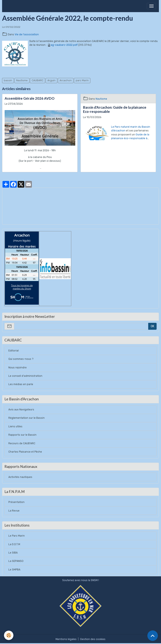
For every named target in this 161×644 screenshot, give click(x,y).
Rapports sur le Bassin (22, 435)
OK (153, 326)
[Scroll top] (153, 636)
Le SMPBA (14, 570)
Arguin (51, 80)
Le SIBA (13, 553)
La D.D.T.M (14, 544)
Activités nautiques (20, 477)
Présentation (16, 502)
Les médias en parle (21, 384)
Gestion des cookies (93, 639)
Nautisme (22, 80)
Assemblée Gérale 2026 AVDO (30, 98)
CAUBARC (38, 80)
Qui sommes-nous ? (21, 359)
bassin (8, 80)
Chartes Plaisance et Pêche (25, 452)
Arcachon (66, 80)
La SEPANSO (16, 561)
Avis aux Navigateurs (21, 410)
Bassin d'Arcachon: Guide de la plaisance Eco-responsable (115, 109)
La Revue (14, 511)
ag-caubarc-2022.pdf (64, 45)
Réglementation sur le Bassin (27, 418)
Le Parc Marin (17, 536)
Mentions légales (66, 639)
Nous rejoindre (18, 368)
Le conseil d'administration (25, 376)
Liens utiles (15, 426)
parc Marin (82, 80)
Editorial (14, 351)
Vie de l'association (27, 34)
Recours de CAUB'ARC (22, 443)
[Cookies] (9, 635)
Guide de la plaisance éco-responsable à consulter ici (130, 138)
